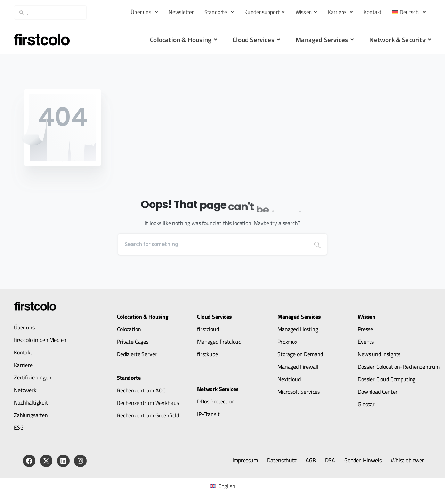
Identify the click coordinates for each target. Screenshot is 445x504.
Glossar (366, 404)
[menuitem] (409, 12)
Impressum (245, 460)
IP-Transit (208, 414)
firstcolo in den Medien (40, 340)
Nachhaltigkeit (31, 402)
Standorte (219, 12)
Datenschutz (282, 460)
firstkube (208, 354)
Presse (365, 329)
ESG (19, 427)
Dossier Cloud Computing (387, 379)
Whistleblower (407, 460)
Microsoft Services (299, 392)
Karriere (341, 12)
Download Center (378, 392)
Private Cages (133, 342)
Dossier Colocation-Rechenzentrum (399, 367)
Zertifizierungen (33, 377)
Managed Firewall (298, 367)
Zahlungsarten (31, 415)
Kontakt (373, 12)
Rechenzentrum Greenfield (148, 415)
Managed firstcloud (219, 342)
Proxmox (287, 342)
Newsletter (181, 12)
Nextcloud (289, 379)
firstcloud (208, 329)
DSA (330, 460)
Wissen (306, 12)
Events (366, 342)
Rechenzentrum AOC (141, 390)
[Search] (213, 244)
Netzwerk (25, 390)
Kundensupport (265, 12)
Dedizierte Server (137, 354)
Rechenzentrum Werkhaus (148, 403)
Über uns (144, 12)
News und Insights (379, 354)
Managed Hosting (298, 329)
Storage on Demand (300, 354)
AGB (311, 460)
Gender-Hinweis (363, 460)
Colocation (129, 329)
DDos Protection (216, 401)
